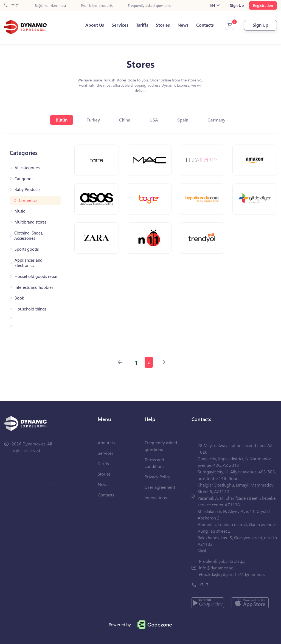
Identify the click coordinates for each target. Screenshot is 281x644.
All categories (27, 168)
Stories (163, 25)
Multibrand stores (30, 222)
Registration (263, 5)
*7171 (12, 6)
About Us (95, 25)
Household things (30, 309)
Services (120, 25)
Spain (183, 120)
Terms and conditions (154, 463)
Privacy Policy (158, 477)
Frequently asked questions (150, 6)
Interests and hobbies (34, 287)
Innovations (156, 497)
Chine (125, 120)
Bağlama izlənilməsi (50, 6)
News (183, 25)
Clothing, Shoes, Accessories (29, 236)
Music (20, 211)
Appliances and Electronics (29, 263)
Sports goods (27, 249)
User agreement (160, 487)
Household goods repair (37, 276)
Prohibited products (97, 6)
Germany (216, 120)
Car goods (24, 179)
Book (19, 298)
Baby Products (27, 189)
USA (154, 120)
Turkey (93, 120)
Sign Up (237, 5)
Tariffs (142, 25)
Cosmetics (28, 200)
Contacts (205, 25)
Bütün (62, 120)
